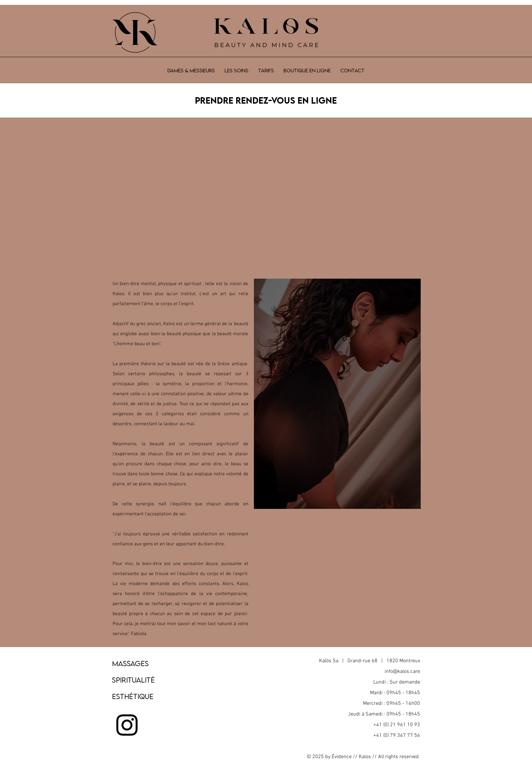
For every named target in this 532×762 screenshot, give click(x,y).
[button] (236, 70)
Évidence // (345, 757)
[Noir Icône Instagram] (127, 725)
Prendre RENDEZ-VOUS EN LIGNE (266, 100)
